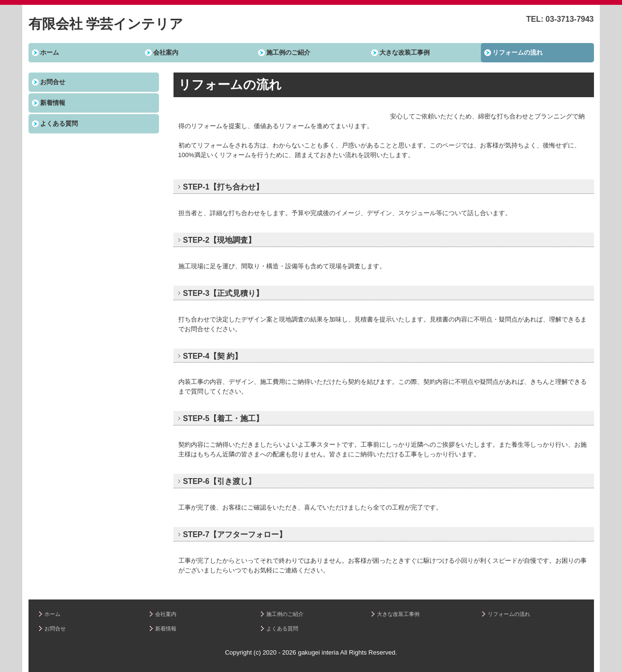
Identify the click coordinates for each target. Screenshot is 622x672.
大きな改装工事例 (405, 52)
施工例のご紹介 (288, 52)
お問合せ (53, 82)
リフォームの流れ (518, 52)
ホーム (50, 52)
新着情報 (53, 103)
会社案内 (166, 52)
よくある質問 (59, 124)
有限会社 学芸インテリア (106, 24)
